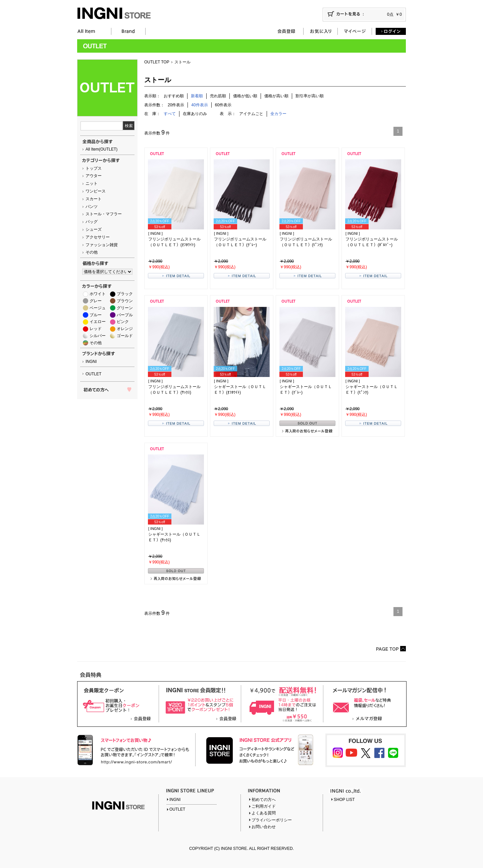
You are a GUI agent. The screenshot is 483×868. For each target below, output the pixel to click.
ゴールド (125, 336)
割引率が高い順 (310, 96)
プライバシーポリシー (272, 820)
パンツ (92, 207)
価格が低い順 (245, 96)
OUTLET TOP (157, 62)
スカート (94, 199)
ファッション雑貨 (102, 245)
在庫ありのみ (195, 114)
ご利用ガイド (264, 806)
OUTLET (93, 374)
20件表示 (176, 105)
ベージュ (98, 308)
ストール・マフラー (104, 214)
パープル (125, 315)
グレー (96, 301)
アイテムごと (251, 114)
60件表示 (223, 105)
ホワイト (98, 294)
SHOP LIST (344, 800)
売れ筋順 (218, 96)
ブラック (125, 294)
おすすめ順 (174, 96)
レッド (96, 329)
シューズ (94, 229)
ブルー (96, 315)
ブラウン (125, 301)
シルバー (98, 336)
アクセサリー (98, 237)
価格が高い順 (276, 96)
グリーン (125, 308)
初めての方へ (264, 800)
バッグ (92, 222)
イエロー (98, 322)
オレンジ (125, 329)
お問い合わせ (264, 827)
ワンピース (96, 191)
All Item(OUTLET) (101, 149)
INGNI (91, 362)
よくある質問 (264, 813)
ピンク (123, 322)
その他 (92, 252)
